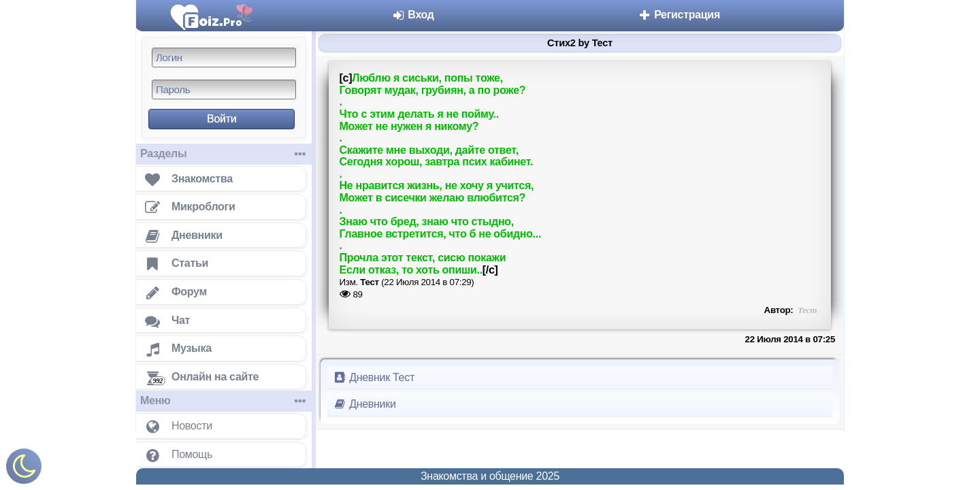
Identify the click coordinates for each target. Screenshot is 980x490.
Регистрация (679, 15)
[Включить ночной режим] (24, 469)
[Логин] (224, 58)
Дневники (364, 404)
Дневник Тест (374, 377)
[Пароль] (224, 89)
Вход (413, 15)
